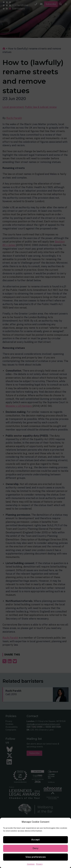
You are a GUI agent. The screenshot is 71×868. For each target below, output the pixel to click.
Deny (35, 848)
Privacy (39, 864)
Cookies (31, 864)
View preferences (36, 857)
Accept (35, 840)
